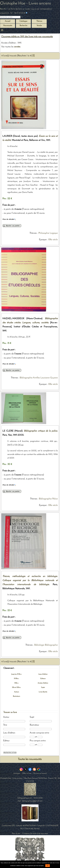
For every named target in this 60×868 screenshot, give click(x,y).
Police (55, 499)
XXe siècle (53, 240)
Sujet (32, 717)
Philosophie (44, 233)
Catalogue (23, 21)
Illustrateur (34, 725)
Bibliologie (39, 645)
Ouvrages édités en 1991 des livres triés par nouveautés (27, 37)
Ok (48, 866)
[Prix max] (40, 745)
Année (33, 733)
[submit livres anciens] (22, 17)
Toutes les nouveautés (30, 759)
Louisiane (45, 378)
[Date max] (40, 737)
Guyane (54, 378)
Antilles (36, 378)
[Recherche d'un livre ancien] (10, 17)
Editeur (6, 741)
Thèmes (33, 233)
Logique (54, 233)
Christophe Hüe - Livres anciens (25, 3)
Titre (5, 725)
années (17, 47)
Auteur (6, 717)
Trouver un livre (10, 712)
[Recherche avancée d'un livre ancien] (10, 753)
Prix (31, 741)
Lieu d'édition (9, 733)
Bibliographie (26, 378)
